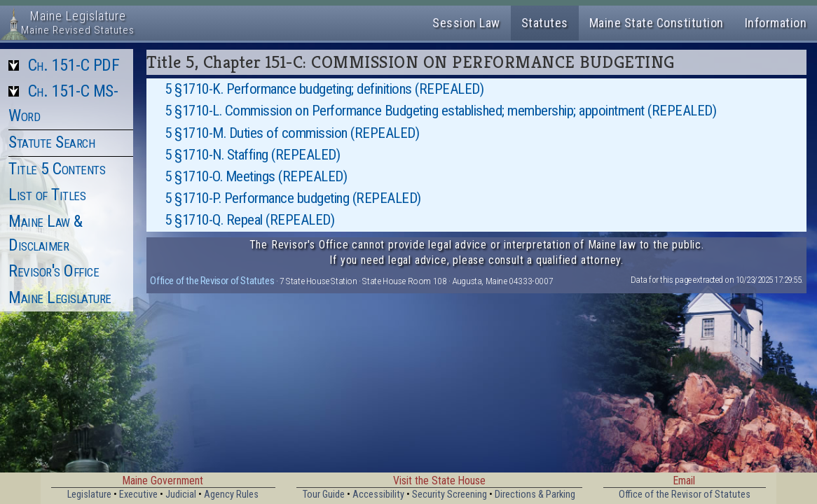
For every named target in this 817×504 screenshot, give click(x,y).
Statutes (545, 23)
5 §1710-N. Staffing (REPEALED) (252, 155)
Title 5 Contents (57, 169)
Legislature (89, 495)
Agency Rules (231, 495)
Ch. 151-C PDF (74, 65)
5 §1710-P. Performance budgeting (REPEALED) (293, 198)
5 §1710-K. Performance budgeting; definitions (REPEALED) (324, 89)
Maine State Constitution (657, 23)
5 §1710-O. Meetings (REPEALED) (256, 176)
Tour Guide (324, 495)
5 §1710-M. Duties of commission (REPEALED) (292, 133)
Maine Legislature (60, 297)
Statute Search (52, 142)
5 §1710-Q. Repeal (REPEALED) (249, 220)
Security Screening (449, 495)
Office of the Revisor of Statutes (212, 281)
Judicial (181, 495)
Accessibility (378, 495)
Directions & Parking (535, 495)
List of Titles (47, 195)
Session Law (466, 23)
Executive (138, 495)
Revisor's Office (54, 271)
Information (776, 23)
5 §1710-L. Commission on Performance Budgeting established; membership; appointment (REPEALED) (440, 111)
